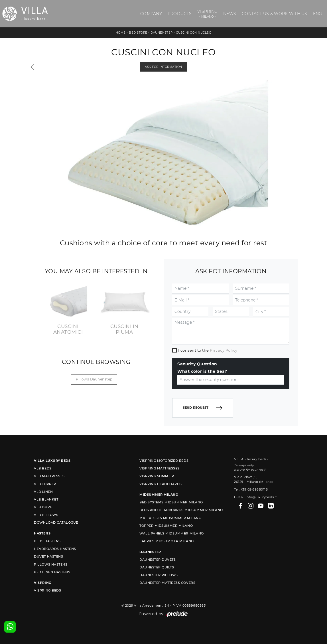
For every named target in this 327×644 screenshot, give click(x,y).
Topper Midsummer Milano (166, 526)
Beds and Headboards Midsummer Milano (181, 510)
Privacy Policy (224, 350)
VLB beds (43, 468)
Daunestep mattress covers (167, 583)
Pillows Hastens (51, 564)
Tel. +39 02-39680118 (251, 489)
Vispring (207, 14)
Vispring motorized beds (164, 461)
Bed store (138, 33)
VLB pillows (46, 515)
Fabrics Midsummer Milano (166, 541)
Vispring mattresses (160, 468)
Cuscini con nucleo (194, 33)
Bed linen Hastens (52, 572)
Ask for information (163, 67)
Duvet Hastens (48, 556)
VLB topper (45, 484)
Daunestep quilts (157, 567)
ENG (318, 14)
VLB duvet (44, 507)
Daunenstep (162, 33)
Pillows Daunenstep (94, 379)
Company (151, 14)
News (230, 14)
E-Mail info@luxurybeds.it (255, 497)
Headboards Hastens (55, 549)
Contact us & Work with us (274, 14)
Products (180, 14)
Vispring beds (47, 590)
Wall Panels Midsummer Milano (171, 533)
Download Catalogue (56, 523)
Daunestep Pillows (159, 575)
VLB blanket (46, 499)
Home (121, 33)
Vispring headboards (161, 484)
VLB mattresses (49, 476)
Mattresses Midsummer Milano (170, 518)
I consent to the (208, 350)
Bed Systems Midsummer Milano (171, 502)
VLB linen (43, 492)
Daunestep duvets (158, 560)
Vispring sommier (157, 476)
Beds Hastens (47, 541)
